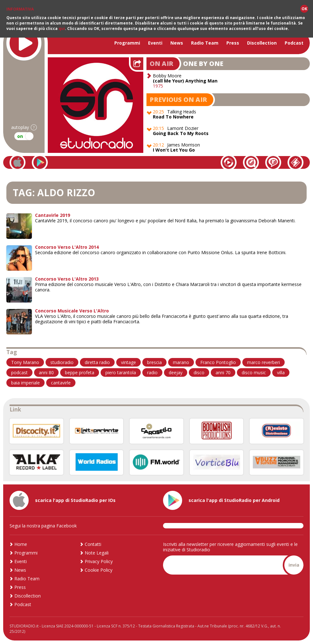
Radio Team (205, 43)
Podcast (294, 43)
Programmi (127, 43)
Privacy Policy (99, 561)
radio (152, 372)
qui (62, 29)
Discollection (262, 43)
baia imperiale (25, 383)
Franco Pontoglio (218, 362)
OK (304, 9)
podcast (19, 372)
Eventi (155, 43)
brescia (154, 362)
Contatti (93, 544)
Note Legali (97, 553)
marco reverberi (263, 362)
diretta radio (97, 362)
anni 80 (46, 372)
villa (281, 372)
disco (199, 372)
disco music (254, 372)
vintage (128, 362)
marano (181, 362)
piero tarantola (121, 372)
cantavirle (61, 383)
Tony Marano (25, 362)
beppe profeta (80, 372)
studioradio (62, 362)
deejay (176, 372)
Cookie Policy (99, 570)
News (177, 43)
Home (21, 544)
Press (233, 43)
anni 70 (223, 372)
